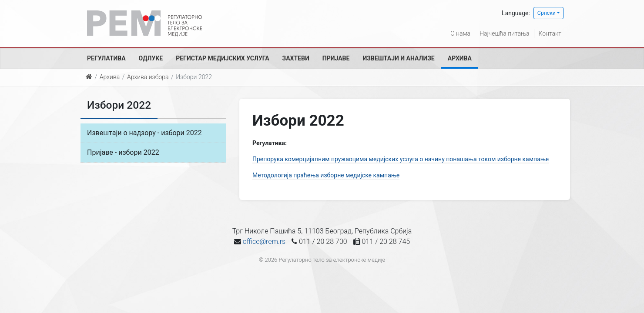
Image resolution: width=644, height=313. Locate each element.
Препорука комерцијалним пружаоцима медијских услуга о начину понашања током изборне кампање (401, 159)
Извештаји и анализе (398, 58)
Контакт (550, 33)
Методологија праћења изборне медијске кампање (326, 175)
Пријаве (336, 58)
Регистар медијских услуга (222, 58)
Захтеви (296, 58)
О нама (460, 33)
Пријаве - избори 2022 (123, 152)
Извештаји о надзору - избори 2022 (144, 133)
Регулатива (106, 58)
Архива (460, 58)
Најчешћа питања (504, 33)
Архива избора (148, 77)
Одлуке (151, 58)
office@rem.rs (264, 241)
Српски (547, 13)
